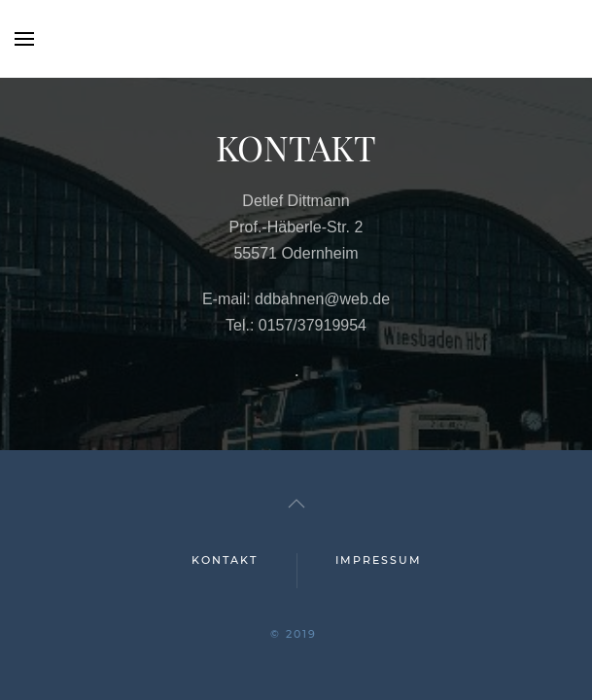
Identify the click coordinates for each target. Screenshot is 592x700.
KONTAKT (225, 560)
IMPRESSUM (379, 560)
